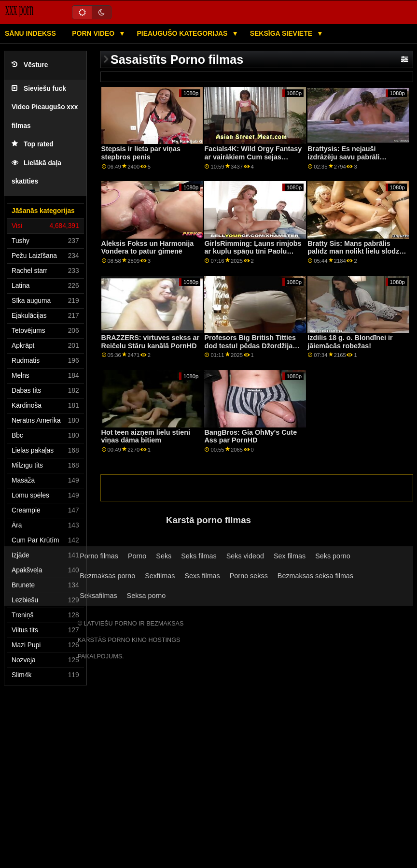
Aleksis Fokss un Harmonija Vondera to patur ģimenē (148, 248)
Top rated (33, 144)
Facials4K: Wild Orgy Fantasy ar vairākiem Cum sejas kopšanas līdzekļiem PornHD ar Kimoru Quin (253, 161)
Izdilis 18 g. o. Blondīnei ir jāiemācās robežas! (350, 342)
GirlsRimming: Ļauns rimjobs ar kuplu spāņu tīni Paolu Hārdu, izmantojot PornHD (253, 251)
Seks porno (333, 556)
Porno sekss (249, 576)
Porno (137, 556)
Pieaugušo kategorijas (183, 33)
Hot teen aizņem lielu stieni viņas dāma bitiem (146, 436)
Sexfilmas (160, 576)
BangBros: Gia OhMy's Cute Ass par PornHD (250, 436)
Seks (164, 556)
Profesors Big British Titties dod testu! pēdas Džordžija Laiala (250, 346)
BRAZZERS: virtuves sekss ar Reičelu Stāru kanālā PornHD (151, 342)
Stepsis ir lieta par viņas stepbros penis (141, 153)
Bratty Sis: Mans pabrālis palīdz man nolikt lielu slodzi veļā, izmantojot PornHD (354, 251)
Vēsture (30, 65)
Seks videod (245, 556)
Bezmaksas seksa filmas (315, 576)
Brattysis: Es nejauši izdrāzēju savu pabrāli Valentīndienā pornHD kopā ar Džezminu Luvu (357, 161)
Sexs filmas (202, 576)
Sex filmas (290, 556)
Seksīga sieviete (282, 33)
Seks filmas (199, 556)
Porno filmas (99, 556)
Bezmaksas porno (107, 576)
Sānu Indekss (30, 33)
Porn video (94, 33)
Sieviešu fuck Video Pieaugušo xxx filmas (45, 107)
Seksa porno (146, 596)
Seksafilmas (98, 596)
